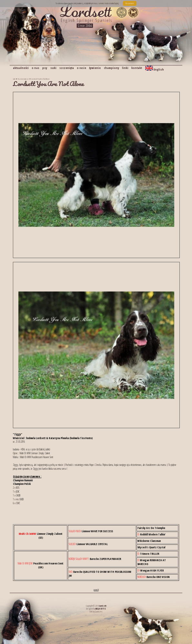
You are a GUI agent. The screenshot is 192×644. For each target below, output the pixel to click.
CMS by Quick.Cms (96, 612)
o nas (35, 68)
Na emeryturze (23, 79)
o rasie (81, 68)
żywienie (95, 68)
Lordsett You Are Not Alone (40, 79)
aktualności (21, 68)
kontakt (137, 68)
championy (111, 68)
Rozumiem (130, 3)
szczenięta (67, 68)
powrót (96, 590)
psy (45, 68)
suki (53, 68)
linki (125, 68)
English (155, 69)
